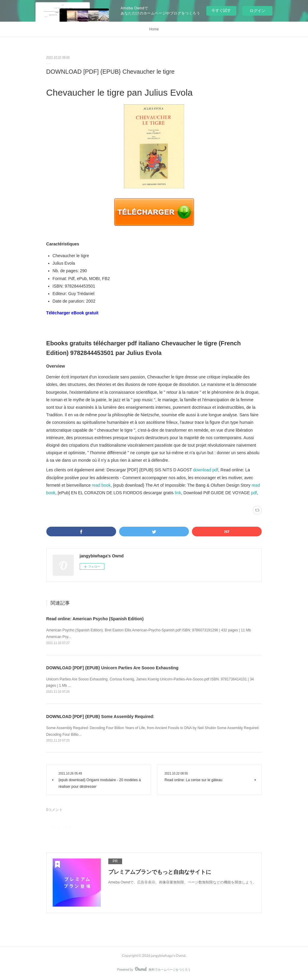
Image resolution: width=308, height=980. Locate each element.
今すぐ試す (221, 10)
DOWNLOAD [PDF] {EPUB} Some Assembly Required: (100, 717)
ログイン (257, 11)
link (178, 493)
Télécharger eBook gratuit (72, 313)
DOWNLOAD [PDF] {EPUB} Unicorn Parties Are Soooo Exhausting (112, 668)
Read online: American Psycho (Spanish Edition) (95, 619)
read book (101, 485)
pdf (254, 493)
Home (154, 29)
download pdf (206, 470)
